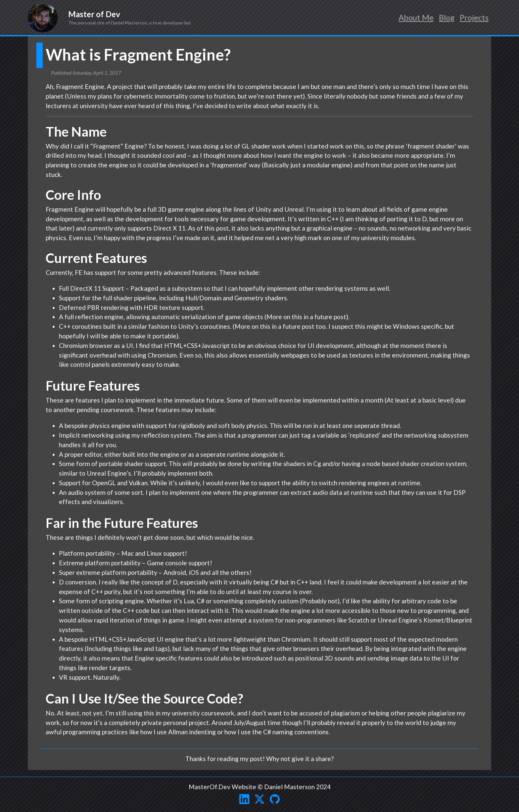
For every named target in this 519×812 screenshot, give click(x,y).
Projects (474, 17)
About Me (416, 17)
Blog (447, 17)
